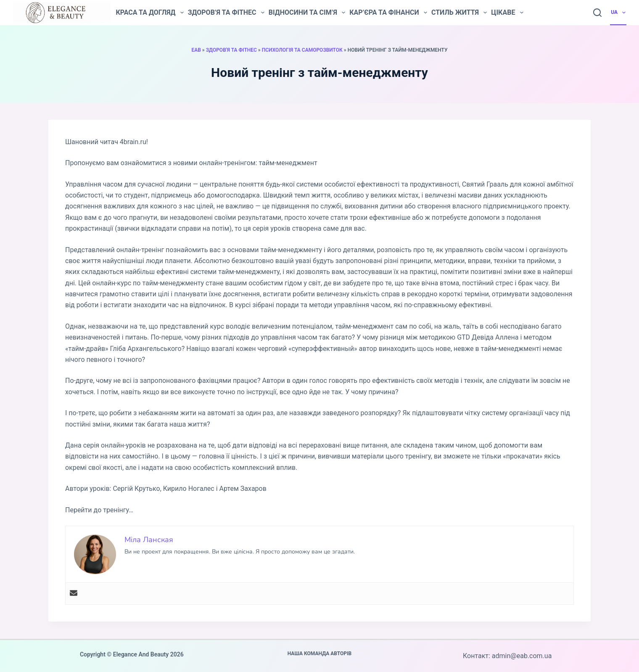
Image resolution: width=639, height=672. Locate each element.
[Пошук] (597, 13)
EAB (196, 50)
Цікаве (507, 13)
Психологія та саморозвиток (302, 50)
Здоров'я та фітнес (231, 50)
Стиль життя (459, 13)
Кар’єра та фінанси (388, 13)
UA (619, 13)
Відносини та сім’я (307, 13)
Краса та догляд (149, 13)
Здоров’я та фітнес (226, 13)
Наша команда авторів (320, 654)
